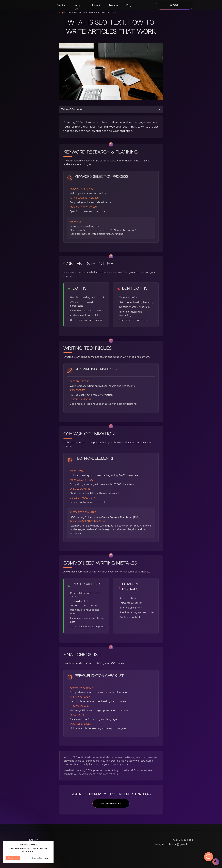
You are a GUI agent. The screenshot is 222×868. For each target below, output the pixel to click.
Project (96, 5)
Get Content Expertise (111, 806)
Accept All (13, 858)
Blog (129, 5)
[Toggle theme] (216, 862)
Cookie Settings (40, 858)
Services (62, 5)
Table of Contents (111, 109)
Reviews (113, 5)
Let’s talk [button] (175, 5)
